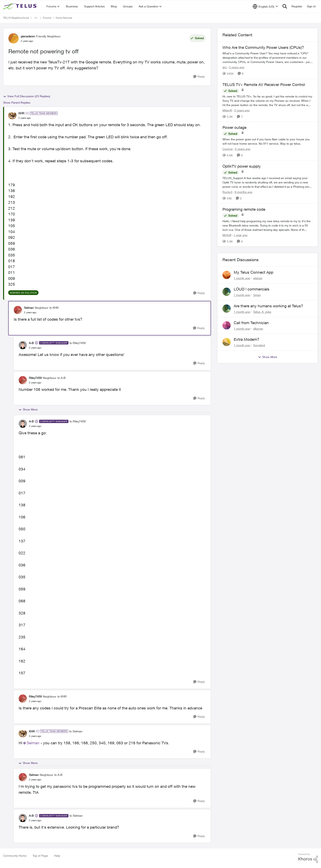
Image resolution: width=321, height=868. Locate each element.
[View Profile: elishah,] (227, 275)
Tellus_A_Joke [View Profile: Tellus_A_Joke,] (262, 312)
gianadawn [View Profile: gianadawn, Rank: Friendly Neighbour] (28, 36)
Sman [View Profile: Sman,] (257, 295)
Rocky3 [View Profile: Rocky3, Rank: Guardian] (227, 192)
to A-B (61, 378)
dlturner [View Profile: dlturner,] (258, 328)
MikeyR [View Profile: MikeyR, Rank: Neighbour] (227, 110)
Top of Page (40, 856)
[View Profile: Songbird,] (227, 342)
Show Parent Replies (17, 102)
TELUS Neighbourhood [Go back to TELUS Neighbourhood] (16, 18)
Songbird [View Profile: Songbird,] (259, 345)
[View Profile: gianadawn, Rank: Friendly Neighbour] (14, 38)
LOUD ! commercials (252, 289)
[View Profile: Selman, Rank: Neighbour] (18, 310)
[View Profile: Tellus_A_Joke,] (227, 309)
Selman (33, 743)
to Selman (76, 731)
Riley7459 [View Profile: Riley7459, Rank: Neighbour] (35, 378)
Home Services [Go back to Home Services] (64, 18)
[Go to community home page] (21, 6)
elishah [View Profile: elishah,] (258, 278)
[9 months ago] (243, 192)
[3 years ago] (236, 67)
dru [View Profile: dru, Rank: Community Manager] (225, 67)
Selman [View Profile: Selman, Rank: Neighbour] (29, 308)
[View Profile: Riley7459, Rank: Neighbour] (23, 380)
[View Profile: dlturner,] (227, 325)
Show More (28, 409)
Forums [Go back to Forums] (47, 18)
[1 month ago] (242, 278)
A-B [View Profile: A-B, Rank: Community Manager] (31, 343)
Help (57, 856)
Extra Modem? (247, 339)
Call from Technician (251, 323)
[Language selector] (265, 6)
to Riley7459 (78, 343)
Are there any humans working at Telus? (268, 306)
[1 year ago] (240, 235)
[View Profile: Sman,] (227, 292)
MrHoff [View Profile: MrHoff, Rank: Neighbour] (227, 235)
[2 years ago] (241, 110)
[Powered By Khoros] (308, 858)
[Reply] (199, 77)
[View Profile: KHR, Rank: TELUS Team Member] (12, 116)
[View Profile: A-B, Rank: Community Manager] (23, 345)
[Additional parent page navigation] (36, 18)
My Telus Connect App (254, 272)
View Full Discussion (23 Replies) (27, 96)
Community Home (15, 856)
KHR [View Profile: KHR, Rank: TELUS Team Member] (21, 113)
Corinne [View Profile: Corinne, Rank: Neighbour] (228, 149)
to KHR (54, 308)
